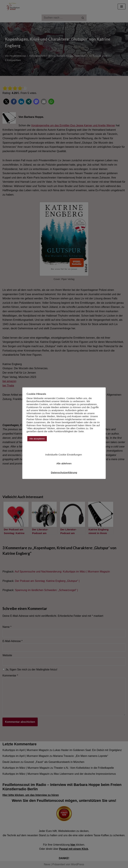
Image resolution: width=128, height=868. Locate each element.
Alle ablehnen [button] (64, 463)
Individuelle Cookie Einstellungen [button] (63, 455)
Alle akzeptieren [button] (37, 439)
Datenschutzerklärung (64, 472)
